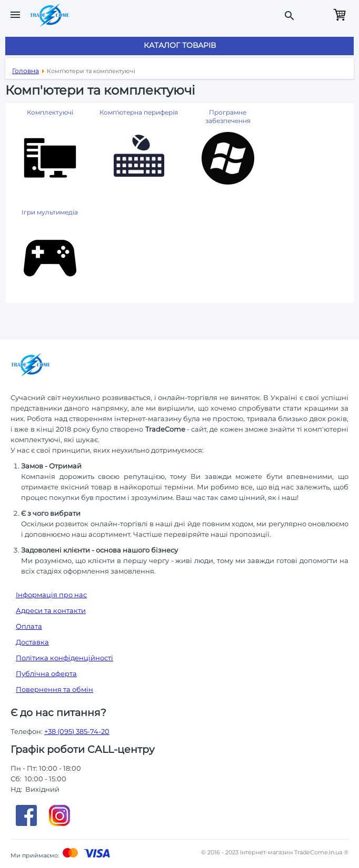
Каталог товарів (180, 45)
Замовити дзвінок (316, 15)
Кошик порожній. (340, 15)
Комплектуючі (50, 112)
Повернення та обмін (54, 689)
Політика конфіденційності (64, 658)
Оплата (29, 626)
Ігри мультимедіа (50, 212)
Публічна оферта (46, 673)
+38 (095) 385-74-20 (77, 731)
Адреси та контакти (51, 610)
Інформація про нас (51, 595)
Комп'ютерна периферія (139, 112)
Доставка (32, 642)
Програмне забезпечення (228, 116)
